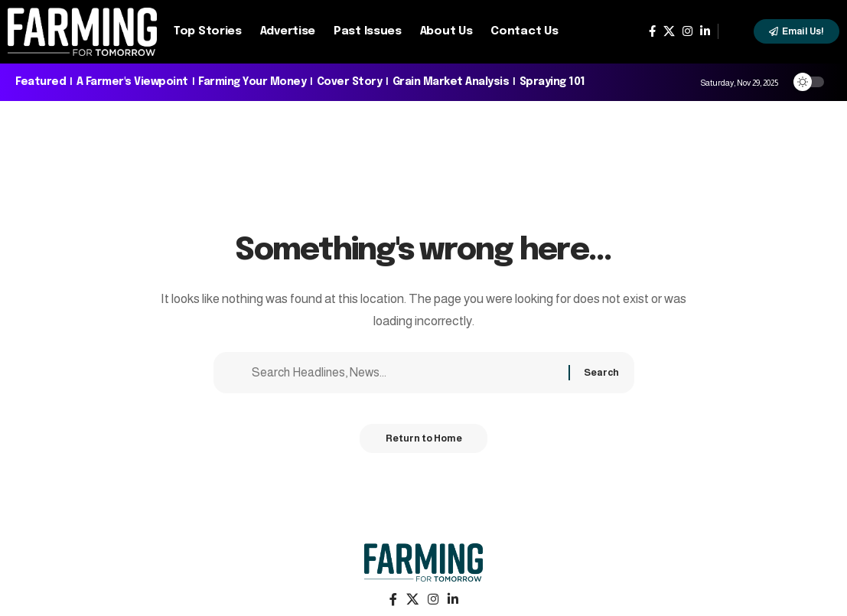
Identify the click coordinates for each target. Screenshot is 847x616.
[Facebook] (652, 31)
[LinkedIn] (705, 31)
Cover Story (350, 82)
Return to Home (423, 443)
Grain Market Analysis (451, 82)
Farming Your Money (252, 82)
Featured (41, 82)
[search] (736, 31)
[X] (669, 31)
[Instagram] (687, 31)
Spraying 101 (552, 82)
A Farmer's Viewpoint (132, 82)
